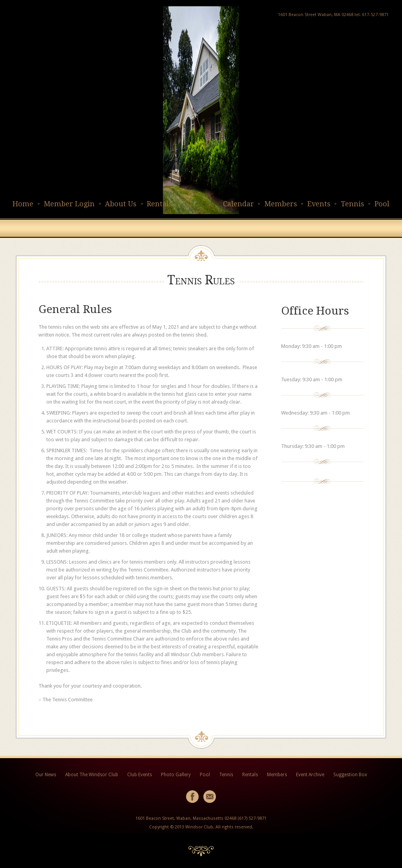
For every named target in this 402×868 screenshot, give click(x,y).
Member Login (69, 204)
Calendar (238, 204)
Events (319, 204)
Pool (382, 204)
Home (23, 204)
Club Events (140, 775)
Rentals (160, 204)
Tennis (353, 204)
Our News (46, 775)
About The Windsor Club (92, 775)
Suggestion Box (350, 775)
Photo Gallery (176, 775)
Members (281, 204)
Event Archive (310, 775)
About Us (121, 204)
